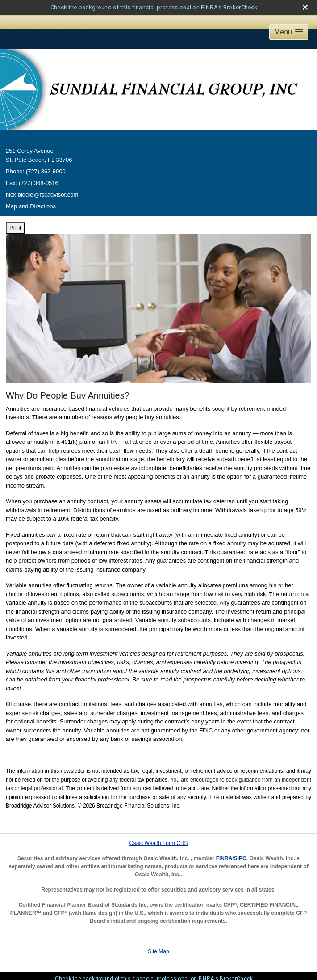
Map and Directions (31, 206)
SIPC (240, 858)
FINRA (224, 858)
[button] (289, 32)
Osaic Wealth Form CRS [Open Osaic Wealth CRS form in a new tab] (158, 843)
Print (15, 228)
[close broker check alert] (305, 7)
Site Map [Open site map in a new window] (158, 951)
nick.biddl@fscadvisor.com (42, 195)
